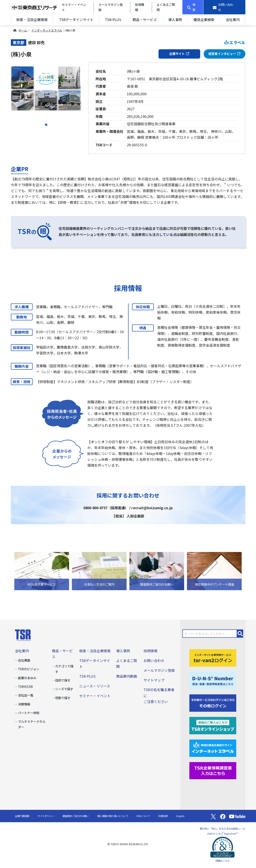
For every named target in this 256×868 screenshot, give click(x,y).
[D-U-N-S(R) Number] (213, 680)
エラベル (235, 42)
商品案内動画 (127, 676)
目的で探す (63, 680)
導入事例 (175, 20)
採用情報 (150, 651)
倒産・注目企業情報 (32, 20)
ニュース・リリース (95, 686)
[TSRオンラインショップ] (213, 725)
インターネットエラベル (47, 30)
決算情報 (24, 704)
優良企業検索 (204, 20)
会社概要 (24, 660)
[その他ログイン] (213, 702)
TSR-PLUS (113, 20)
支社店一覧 (26, 695)
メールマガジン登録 (159, 670)
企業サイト (179, 54)
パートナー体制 (29, 713)
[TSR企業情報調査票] (213, 770)
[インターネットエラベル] (213, 748)
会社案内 (233, 20)
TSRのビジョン (29, 669)
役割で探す (63, 698)
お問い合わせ (154, 660)
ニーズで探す (64, 689)
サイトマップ (154, 680)
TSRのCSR (25, 686)
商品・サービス (145, 20)
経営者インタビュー (225, 54)
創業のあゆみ (27, 678)
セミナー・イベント (95, 696)
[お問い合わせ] (224, 7)
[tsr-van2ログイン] (213, 657)
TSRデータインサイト (76, 20)
